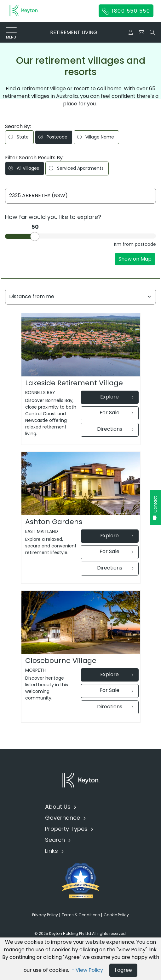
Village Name (96, 137)
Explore (117, 397)
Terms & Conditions (81, 915)
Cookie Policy (116, 915)
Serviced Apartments (76, 168)
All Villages (24, 168)
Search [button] (56, 840)
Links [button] (52, 851)
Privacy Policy (46, 915)
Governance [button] (63, 818)
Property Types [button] (67, 829)
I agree (123, 970)
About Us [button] (59, 807)
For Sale (117, 413)
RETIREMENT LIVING (74, 32)
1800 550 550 (126, 11)
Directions (115, 429)
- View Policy (88, 970)
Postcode (53, 137)
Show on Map (135, 259)
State (19, 137)
